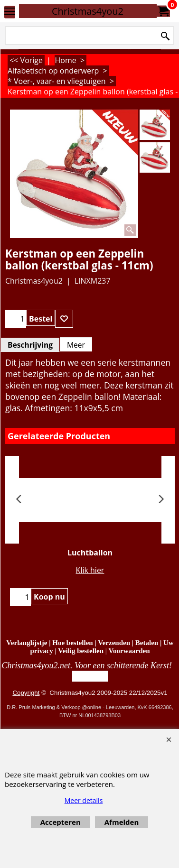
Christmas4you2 (88, 11)
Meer (76, 345)
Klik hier (90, 570)
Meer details (84, 800)
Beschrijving (30, 345)
